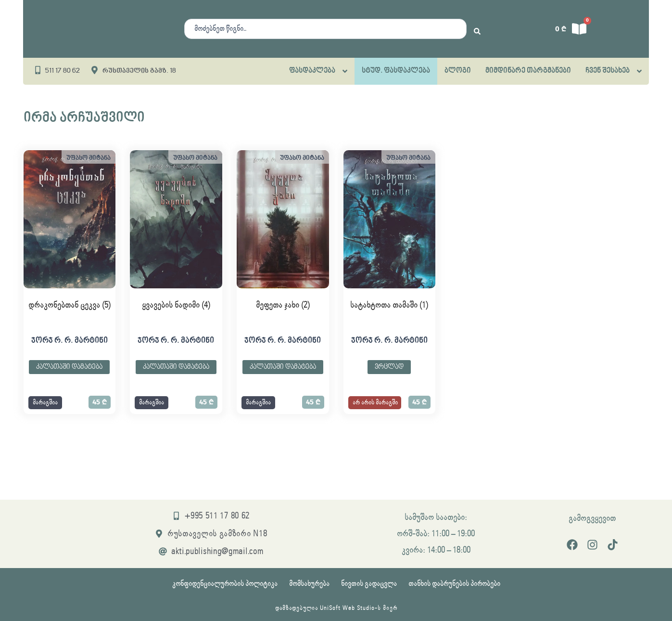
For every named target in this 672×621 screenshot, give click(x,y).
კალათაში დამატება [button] (69, 367)
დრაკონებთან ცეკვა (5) (70, 305)
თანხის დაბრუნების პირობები (454, 584)
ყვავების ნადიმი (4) (176, 305)
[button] (45, 403)
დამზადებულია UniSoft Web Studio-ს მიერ (336, 608)
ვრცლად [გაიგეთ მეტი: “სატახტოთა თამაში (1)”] (389, 367)
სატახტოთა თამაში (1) (389, 305)
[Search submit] (477, 29)
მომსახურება (309, 584)
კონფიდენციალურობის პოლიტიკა (225, 584)
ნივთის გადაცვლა (369, 584)
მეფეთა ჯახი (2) (283, 305)
